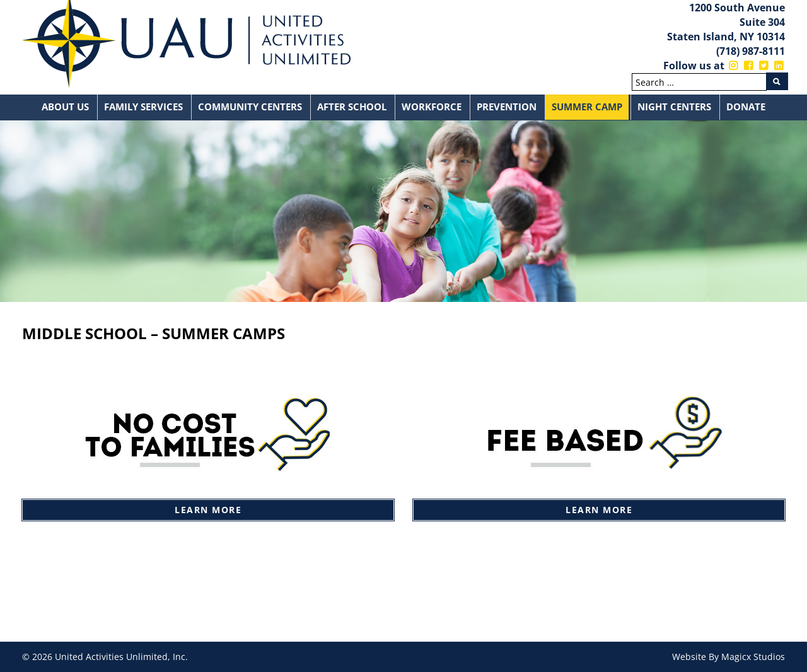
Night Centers (674, 107)
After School (352, 107)
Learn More (208, 510)
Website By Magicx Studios (729, 657)
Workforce (432, 107)
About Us (65, 107)
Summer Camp (587, 107)
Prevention (507, 107)
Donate (746, 107)
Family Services (143, 107)
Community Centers (250, 107)
